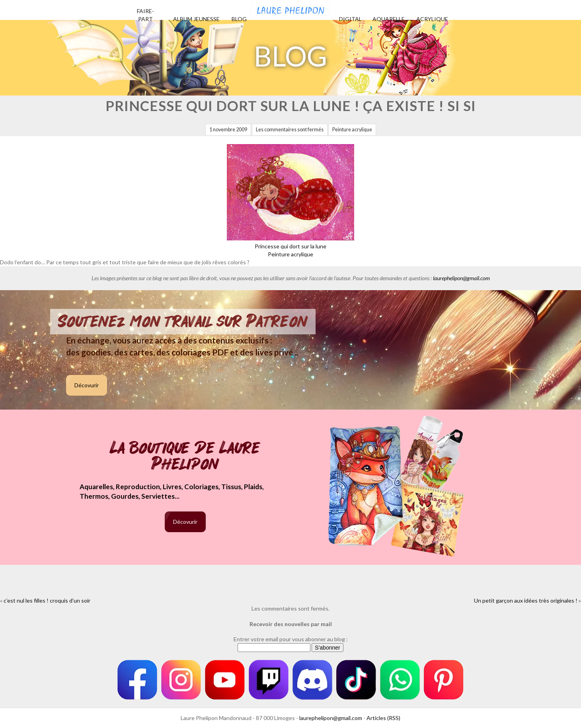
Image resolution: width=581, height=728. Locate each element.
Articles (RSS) (383, 718)
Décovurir (87, 385)
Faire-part (145, 15)
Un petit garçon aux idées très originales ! (526, 600)
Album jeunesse (196, 19)
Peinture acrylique (352, 130)
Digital (350, 19)
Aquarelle (389, 19)
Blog (239, 19)
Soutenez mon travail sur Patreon (183, 322)
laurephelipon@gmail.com (461, 278)
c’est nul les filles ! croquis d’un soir (47, 600)
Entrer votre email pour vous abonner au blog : (291, 639)
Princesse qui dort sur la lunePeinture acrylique (290, 246)
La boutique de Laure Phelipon (185, 457)
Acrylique (432, 19)
